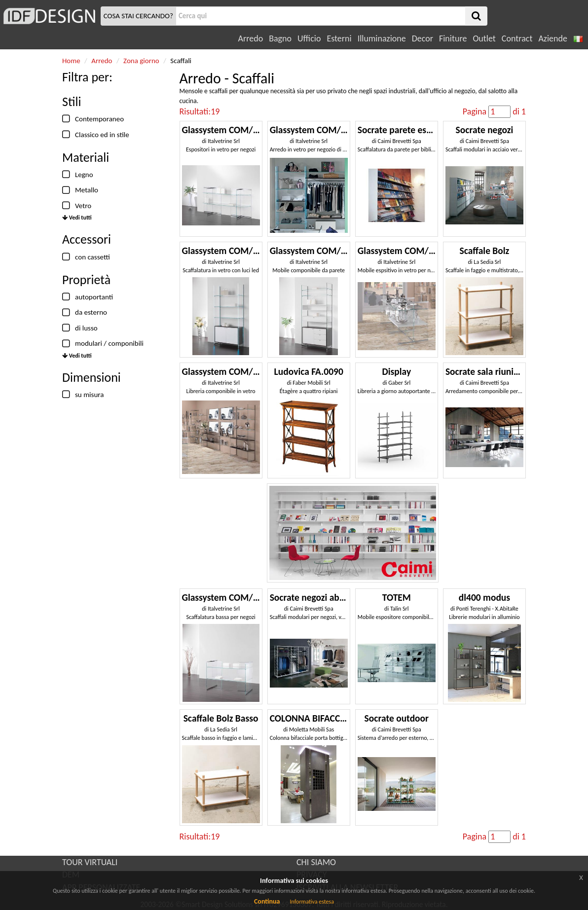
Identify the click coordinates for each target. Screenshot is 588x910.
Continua (267, 901)
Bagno (280, 38)
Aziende (552, 38)
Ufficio (309, 38)
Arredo (251, 38)
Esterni (339, 38)
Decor (423, 38)
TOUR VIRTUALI (90, 862)
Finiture (453, 38)
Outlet (484, 38)
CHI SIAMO (316, 862)
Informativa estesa (312, 902)
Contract (517, 38)
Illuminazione (382, 38)
